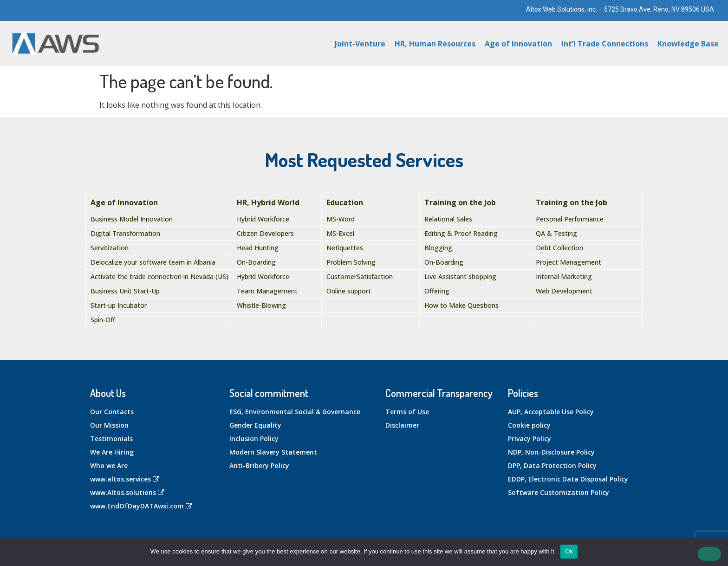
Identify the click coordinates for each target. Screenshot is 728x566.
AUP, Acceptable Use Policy (551, 412)
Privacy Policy (530, 439)
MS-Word (341, 219)
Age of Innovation (518, 44)
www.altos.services (125, 479)
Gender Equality (255, 425)
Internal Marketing (564, 276)
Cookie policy (529, 425)
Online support (349, 291)
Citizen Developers (265, 233)
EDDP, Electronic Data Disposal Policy (568, 479)
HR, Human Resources (435, 44)
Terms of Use (407, 412)
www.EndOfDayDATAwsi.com (141, 506)
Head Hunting (258, 248)
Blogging (438, 248)
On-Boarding (256, 262)
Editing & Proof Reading (461, 233)
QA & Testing (556, 233)
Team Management (267, 291)
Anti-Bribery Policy (259, 465)
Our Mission (109, 425)
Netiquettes (345, 248)
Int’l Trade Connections (605, 44)
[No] (709, 554)
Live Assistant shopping (460, 276)
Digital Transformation (125, 233)
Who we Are (109, 465)
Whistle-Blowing (261, 305)
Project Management (569, 262)
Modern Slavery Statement (273, 452)
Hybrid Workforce (263, 219)
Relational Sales (448, 219)
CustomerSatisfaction (360, 276)
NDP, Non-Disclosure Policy (551, 452)
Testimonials (111, 439)
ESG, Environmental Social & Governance (295, 412)
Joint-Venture (360, 44)
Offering (437, 291)
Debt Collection (559, 248)
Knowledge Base (688, 44)
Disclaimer (402, 425)
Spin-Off (103, 320)
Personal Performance (570, 219)
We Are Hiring (112, 452)
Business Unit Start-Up (125, 291)
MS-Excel (340, 233)
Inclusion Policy (254, 439)
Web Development (564, 291)
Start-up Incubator (119, 305)
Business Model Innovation (132, 219)
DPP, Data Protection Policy (552, 465)
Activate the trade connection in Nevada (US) (159, 276)
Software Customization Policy (559, 492)
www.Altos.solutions (127, 492)
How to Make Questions (461, 305)
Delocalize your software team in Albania (153, 262)
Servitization (110, 248)
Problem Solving (351, 262)
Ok (569, 551)
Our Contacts (112, 412)
